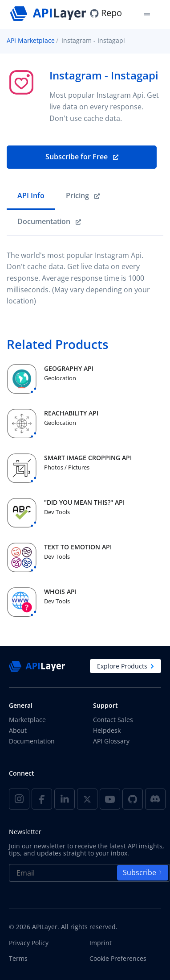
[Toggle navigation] (147, 15)
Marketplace (27, 720)
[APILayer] (49, 13)
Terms (18, 959)
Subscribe (143, 872)
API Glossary (111, 741)
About (18, 730)
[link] (83, 197)
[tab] (31, 197)
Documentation (32, 741)
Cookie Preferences (118, 959)
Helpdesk (107, 730)
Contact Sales (113, 720)
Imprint (101, 943)
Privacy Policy (29, 943)
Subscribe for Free (82, 157)
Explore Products (125, 666)
